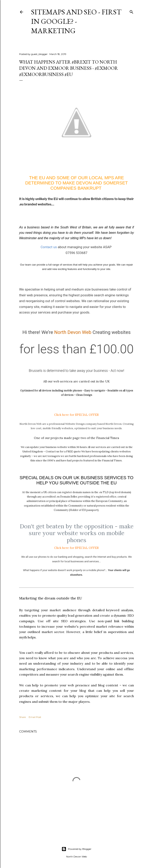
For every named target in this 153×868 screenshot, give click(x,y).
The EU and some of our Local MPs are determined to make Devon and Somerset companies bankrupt (76, 183)
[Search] (131, 11)
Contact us (49, 247)
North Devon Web (73, 332)
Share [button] (22, 717)
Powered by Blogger (76, 849)
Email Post (35, 717)
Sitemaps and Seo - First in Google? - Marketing (76, 21)
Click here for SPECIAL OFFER (76, 415)
